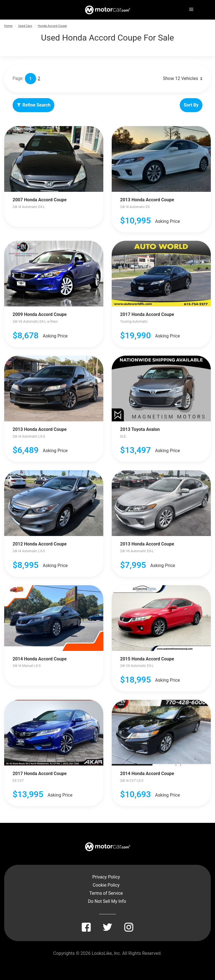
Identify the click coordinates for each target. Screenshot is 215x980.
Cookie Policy (106, 885)
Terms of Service (106, 893)
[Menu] (191, 8)
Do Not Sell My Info (107, 901)
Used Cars (25, 26)
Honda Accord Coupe (52, 26)
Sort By (191, 105)
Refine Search (33, 105)
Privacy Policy (106, 877)
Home (8, 26)
